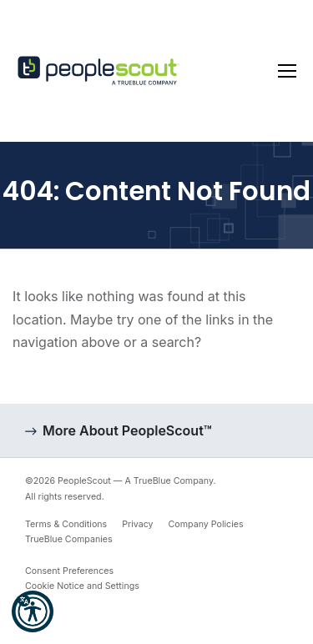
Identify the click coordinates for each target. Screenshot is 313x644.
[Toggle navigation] (287, 71)
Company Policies (206, 524)
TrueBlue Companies (69, 539)
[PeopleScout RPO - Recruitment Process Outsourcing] (100, 71)
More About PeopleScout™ (127, 430)
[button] (33, 611)
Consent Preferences (69, 571)
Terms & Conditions (66, 524)
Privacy (137, 524)
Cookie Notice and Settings (82, 586)
